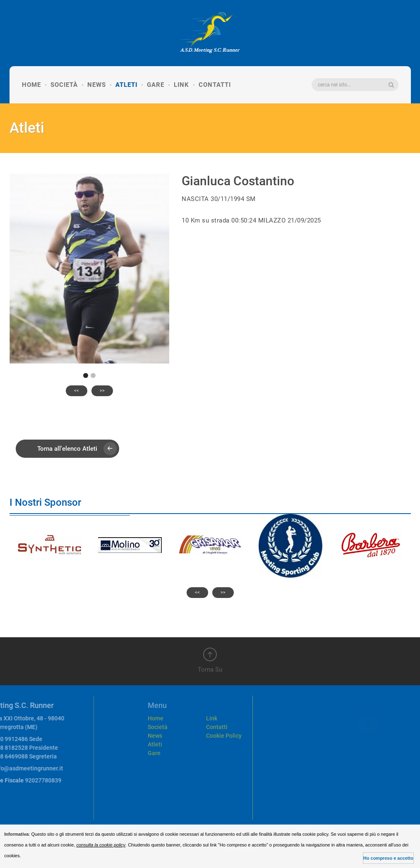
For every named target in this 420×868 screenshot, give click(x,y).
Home (31, 85)
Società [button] (64, 85)
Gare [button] (156, 85)
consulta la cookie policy (101, 845)
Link (181, 85)
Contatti (215, 85)
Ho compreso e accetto (388, 858)
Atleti (126, 85)
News (97, 85)
